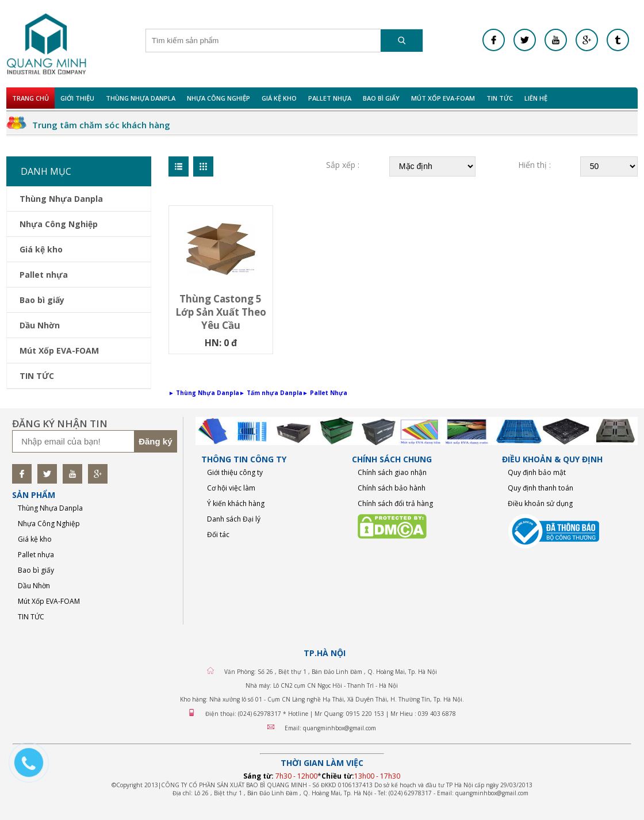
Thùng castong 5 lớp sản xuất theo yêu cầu (221, 312)
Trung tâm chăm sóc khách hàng (101, 125)
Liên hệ (536, 98)
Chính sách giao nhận (392, 472)
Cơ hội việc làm (231, 488)
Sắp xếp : (343, 165)
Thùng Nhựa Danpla (141, 98)
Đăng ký (155, 441)
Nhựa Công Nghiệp (218, 98)
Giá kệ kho (279, 98)
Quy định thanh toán (540, 488)
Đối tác (218, 534)
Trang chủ (30, 98)
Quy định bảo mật (537, 472)
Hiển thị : (534, 165)
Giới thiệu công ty (235, 472)
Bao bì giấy (381, 98)
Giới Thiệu (77, 98)
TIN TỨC (500, 98)
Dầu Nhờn (40, 325)
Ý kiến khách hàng (236, 503)
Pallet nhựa (330, 98)
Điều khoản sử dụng (540, 503)
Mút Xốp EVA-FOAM (443, 98)
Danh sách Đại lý (234, 519)
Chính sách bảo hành (392, 488)
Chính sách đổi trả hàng (395, 503)
